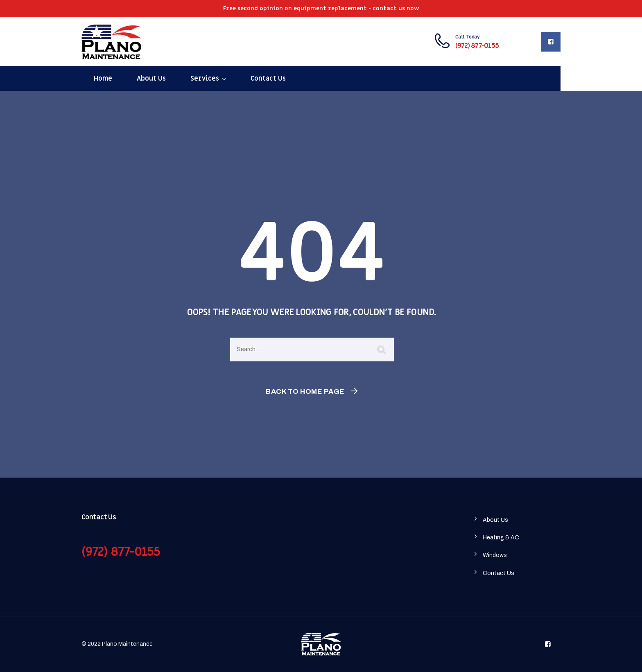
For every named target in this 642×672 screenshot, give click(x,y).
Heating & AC (501, 538)
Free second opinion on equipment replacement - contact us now (321, 8)
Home (103, 79)
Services (205, 79)
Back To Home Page (305, 391)
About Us (151, 79)
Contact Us (268, 79)
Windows (495, 555)
